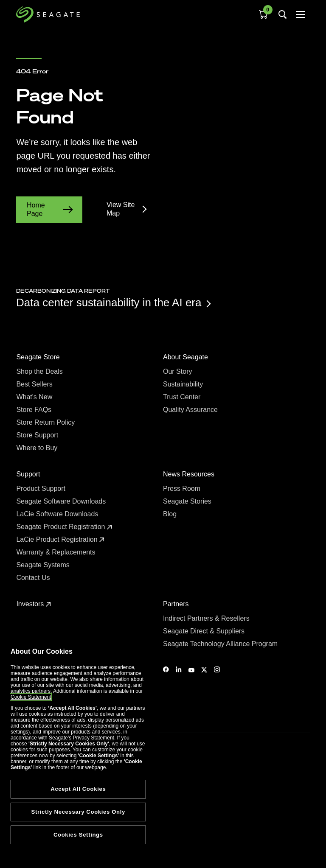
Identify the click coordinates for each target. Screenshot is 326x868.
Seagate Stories (188, 501)
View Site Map (126, 209)
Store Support (38, 435)
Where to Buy (38, 448)
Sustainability (184, 384)
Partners (177, 604)
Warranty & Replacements (57, 552)
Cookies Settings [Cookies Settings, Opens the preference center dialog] (78, 835)
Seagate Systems (44, 565)
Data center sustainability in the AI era (113, 302)
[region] (78, 750)
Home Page (49, 209)
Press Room (183, 489)
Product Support (42, 489)
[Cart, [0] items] (263, 14)
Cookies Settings (35, 848)
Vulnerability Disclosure (42, 834)
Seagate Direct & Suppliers (205, 631)
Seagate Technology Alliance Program (221, 644)
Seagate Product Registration (64, 527)
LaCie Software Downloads (58, 514)
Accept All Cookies (78, 789)
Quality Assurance (191, 410)
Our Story (178, 371)
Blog (171, 514)
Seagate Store (39, 357)
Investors (33, 604)
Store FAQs (35, 410)
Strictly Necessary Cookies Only (78, 812)
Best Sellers (35, 384)
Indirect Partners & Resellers (207, 618)
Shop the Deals (41, 371)
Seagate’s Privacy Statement (81, 738)
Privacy (24, 819)
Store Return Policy (46, 422)
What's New (35, 397)
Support (29, 474)
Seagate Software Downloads (62, 501)
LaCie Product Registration (60, 539)
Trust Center (183, 397)
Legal (22, 804)
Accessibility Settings (40, 854)
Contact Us (34, 578)
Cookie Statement (31, 697)
